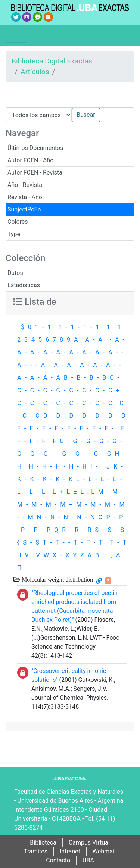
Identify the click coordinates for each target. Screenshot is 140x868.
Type (14, 234)
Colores (18, 222)
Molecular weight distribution (57, 579)
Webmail (104, 851)
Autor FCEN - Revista (35, 173)
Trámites (36, 851)
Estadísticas (24, 285)
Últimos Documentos (35, 148)
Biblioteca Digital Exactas (52, 61)
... (36, 638)
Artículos (35, 72)
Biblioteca (43, 842)
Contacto (58, 860)
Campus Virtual (89, 842)
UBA (88, 860)
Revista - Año (25, 197)
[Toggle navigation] (16, 35)
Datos (15, 273)
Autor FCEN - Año (30, 160)
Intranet (70, 851)
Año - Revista (25, 185)
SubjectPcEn (24, 209)
